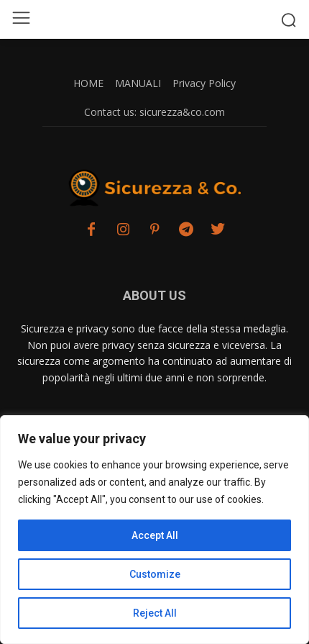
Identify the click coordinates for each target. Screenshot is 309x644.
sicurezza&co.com (182, 112)
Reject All (155, 613)
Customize (155, 574)
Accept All (155, 535)
